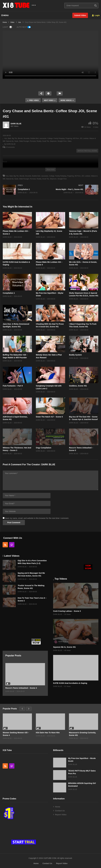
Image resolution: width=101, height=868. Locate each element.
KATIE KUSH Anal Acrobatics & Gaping (70, 683)
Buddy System (75, 355)
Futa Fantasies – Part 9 (13, 386)
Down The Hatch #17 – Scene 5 (49, 417)
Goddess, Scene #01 (78, 386)
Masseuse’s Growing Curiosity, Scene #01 (82, 734)
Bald (9, 138)
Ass (6, 138)
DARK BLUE (16, 124)
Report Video (61, 815)
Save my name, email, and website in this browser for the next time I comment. (37, 518)
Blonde (20, 138)
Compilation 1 (9, 293)
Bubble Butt (35, 138)
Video (69, 141)
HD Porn (76, 138)
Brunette (26, 138)
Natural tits (10, 141)
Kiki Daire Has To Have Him (48, 732)
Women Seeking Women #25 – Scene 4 (16, 734)
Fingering (69, 138)
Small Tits (46, 141)
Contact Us (60, 811)
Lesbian (86, 138)
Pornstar (33, 141)
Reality (39, 141)
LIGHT (7, 27)
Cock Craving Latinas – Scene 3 (67, 611)
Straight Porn (62, 141)
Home (58, 807)
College (50, 138)
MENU (5, 15)
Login (96, 15)
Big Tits (14, 138)
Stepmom (53, 141)
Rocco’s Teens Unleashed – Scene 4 (21, 688)
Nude (16, 141)
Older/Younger (24, 141)
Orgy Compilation (44, 448)
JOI (81, 138)
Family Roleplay (59, 138)
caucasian (43, 138)
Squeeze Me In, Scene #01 (64, 647)
